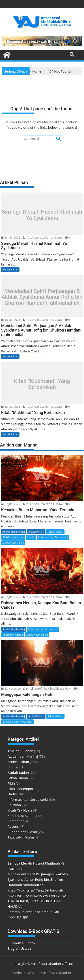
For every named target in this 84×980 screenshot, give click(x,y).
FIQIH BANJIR (18, 917)
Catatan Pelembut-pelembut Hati (33, 912)
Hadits (31, 537)
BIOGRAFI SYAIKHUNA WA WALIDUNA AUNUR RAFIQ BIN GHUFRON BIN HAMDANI (37, 901)
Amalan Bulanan (20, 751)
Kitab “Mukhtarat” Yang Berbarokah (42, 384)
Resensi (14, 826)
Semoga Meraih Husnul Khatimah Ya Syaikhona (42, 215)
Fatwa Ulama (18, 778)
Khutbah (14, 805)
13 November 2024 (15, 689)
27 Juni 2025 (11, 504)
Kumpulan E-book (22, 943)
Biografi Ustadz (19, 948)
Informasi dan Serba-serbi (53, 537)
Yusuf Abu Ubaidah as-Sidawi (43, 238)
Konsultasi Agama (13, 635)
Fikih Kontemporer (13, 537)
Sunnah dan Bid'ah (13, 543)
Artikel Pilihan (10, 269)
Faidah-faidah (55, 532)
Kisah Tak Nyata (20, 810)
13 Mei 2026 (11, 238)
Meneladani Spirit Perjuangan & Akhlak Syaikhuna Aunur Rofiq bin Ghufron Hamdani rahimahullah (42, 297)
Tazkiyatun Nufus (21, 837)
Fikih (11, 783)
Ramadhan (16, 821)
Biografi (14, 767)
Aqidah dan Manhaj (14, 532)
